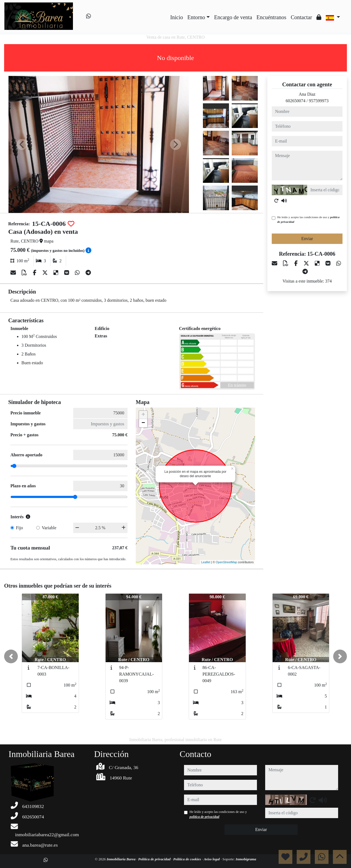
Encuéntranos (271, 17)
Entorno (196, 17)
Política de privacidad (155, 859)
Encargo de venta (233, 17)
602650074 (296, 101)
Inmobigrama (246, 859)
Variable (49, 528)
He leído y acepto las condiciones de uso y (308, 219)
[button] (11, 656)
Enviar (307, 239)
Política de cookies (188, 859)
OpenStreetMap (227, 562)
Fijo (19, 528)
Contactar (301, 17)
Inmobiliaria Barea (121, 859)
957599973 (319, 101)
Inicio (177, 17)
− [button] (143, 423)
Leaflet (206, 562)
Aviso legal (212, 859)
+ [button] (143, 415)
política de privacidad (204, 817)
